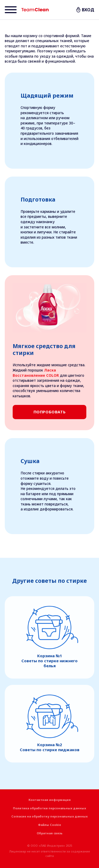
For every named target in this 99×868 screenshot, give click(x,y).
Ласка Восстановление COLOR (36, 373)
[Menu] (11, 10)
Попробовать (50, 412)
